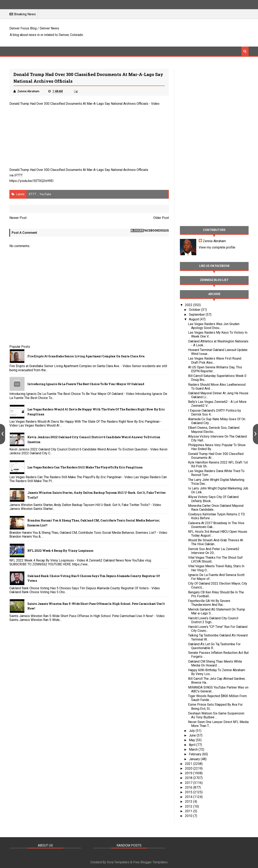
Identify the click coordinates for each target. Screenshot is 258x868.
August (194, 319)
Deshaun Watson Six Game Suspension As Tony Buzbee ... (216, 715)
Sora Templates (118, 862)
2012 (189, 806)
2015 (189, 792)
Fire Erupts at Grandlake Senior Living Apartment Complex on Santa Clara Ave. (86, 356)
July (192, 731)
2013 (189, 802)
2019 (189, 773)
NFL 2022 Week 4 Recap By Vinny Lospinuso (60, 551)
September (197, 315)
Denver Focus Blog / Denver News (34, 28)
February (196, 754)
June (193, 735)
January (195, 759)
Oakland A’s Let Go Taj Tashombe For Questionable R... (214, 646)
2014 (189, 797)
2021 (189, 764)
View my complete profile (217, 247)
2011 (189, 811)
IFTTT (19, 175)
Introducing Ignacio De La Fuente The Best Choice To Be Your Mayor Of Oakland (86, 384)
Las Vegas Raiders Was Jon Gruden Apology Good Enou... (214, 326)
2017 (189, 783)
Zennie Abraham (214, 241)
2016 (189, 787)
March (194, 749)
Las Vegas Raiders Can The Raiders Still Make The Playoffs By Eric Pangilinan (85, 467)
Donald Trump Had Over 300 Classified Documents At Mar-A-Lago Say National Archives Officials (79, 104)
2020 (189, 768)
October (195, 310)
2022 (189, 305)
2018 (189, 778)
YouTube (45, 194)
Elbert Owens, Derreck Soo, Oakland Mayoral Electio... (214, 430)
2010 (189, 816)
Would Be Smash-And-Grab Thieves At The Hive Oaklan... (216, 542)
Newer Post (18, 218)
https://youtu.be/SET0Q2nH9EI (31, 181)
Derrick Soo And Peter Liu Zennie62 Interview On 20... (214, 551)
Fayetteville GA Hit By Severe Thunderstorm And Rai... (209, 603)
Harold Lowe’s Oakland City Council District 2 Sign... (213, 620)
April (193, 745)
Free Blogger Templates (150, 862)
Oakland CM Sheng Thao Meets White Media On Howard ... (215, 663)
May (192, 740)
